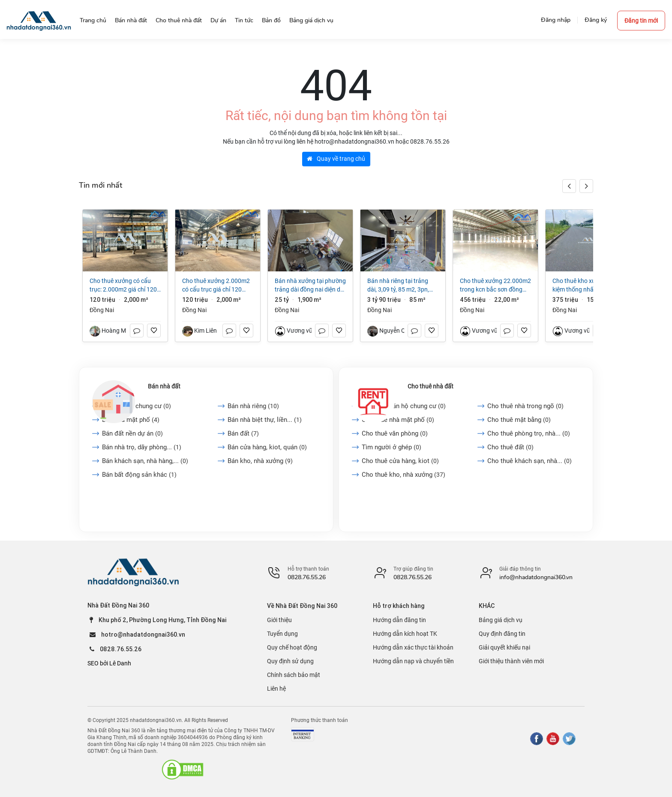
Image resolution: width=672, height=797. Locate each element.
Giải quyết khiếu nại (504, 647)
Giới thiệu (279, 620)
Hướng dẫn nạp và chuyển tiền (413, 661)
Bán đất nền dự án (132, 433)
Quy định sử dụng (290, 661)
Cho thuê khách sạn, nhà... (529, 461)
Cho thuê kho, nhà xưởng (403, 475)
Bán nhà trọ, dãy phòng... (142, 447)
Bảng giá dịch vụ (501, 620)
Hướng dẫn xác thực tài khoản (413, 647)
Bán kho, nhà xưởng (260, 461)
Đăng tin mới (641, 21)
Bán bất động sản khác (139, 475)
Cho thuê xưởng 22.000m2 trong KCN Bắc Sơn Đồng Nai (495, 286)
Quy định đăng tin (502, 634)
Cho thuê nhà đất (430, 386)
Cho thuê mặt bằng (519, 420)
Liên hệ (276, 689)
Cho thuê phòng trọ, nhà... (529, 433)
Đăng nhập (556, 20)
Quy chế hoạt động (292, 647)
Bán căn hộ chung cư (136, 406)
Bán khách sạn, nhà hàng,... (145, 461)
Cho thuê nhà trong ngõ (525, 406)
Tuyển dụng (282, 634)
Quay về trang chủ (336, 159)
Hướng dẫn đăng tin (399, 620)
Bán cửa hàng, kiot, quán (267, 447)
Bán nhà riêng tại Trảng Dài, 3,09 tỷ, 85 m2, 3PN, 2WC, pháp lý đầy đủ (398, 286)
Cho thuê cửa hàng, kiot (400, 461)
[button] (586, 186)
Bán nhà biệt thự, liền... (265, 420)
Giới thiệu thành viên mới (511, 661)
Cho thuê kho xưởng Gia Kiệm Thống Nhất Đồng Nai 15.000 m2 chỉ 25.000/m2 (587, 286)
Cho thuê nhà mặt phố (398, 420)
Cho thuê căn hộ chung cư (404, 406)
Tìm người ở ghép (391, 447)
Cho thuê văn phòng (395, 433)
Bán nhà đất (164, 386)
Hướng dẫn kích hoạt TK (405, 634)
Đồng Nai (102, 310)
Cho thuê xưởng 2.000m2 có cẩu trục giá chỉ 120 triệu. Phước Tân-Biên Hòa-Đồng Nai (216, 286)
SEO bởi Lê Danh (109, 663)
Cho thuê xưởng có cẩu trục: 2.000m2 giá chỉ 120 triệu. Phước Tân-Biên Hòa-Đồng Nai (124, 286)
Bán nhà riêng (253, 406)
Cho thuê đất (510, 447)
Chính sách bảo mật (294, 675)
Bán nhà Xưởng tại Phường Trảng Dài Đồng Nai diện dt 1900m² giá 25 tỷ (310, 286)
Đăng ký (596, 20)
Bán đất (243, 433)
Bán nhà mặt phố (131, 420)
